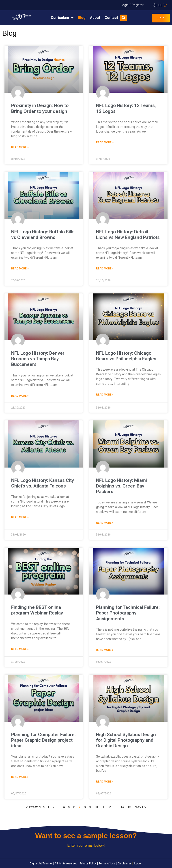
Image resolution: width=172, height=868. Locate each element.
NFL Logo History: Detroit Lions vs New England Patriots (128, 235)
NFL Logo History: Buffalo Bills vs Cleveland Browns (43, 235)
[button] (124, 18)
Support (138, 864)
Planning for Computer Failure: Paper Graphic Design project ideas (43, 740)
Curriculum (62, 18)
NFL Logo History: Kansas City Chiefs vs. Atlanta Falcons (43, 483)
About (95, 18)
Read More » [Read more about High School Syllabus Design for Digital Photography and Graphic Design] (105, 782)
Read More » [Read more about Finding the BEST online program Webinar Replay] (20, 649)
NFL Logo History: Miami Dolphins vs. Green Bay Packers (121, 486)
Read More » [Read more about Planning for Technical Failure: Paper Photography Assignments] (105, 650)
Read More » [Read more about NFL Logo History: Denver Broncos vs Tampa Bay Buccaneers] (20, 396)
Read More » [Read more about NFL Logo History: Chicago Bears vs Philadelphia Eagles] (105, 395)
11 (103, 807)
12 (109, 807)
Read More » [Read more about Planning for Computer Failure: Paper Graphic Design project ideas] (20, 777)
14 (123, 807)
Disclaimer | (125, 864)
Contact (111, 18)
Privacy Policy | (88, 864)
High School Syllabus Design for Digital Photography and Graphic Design (126, 740)
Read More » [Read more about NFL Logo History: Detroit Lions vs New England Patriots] (105, 269)
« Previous (35, 807)
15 (129, 807)
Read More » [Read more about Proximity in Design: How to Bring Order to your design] (20, 147)
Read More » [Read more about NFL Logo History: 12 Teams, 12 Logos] (105, 142)
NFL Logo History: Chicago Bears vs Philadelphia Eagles (126, 356)
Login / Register (132, 5)
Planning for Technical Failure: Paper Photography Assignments (128, 613)
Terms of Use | (107, 864)
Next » (140, 807)
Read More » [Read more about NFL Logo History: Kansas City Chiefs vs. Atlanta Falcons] (20, 517)
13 (116, 807)
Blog (82, 18)
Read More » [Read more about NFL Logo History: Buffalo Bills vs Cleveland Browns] (20, 269)
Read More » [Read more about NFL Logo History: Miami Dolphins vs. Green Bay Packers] (105, 523)
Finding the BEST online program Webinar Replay (37, 610)
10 (96, 807)
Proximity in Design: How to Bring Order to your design (40, 108)
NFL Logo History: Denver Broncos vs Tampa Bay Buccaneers (38, 359)
